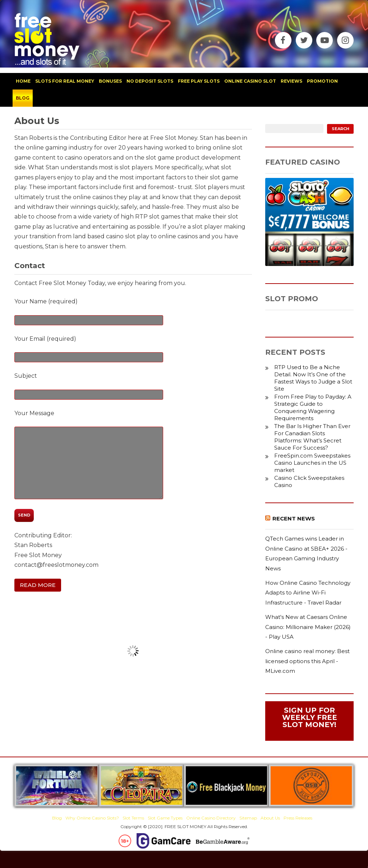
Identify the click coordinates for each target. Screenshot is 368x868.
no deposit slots (150, 81)
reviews (291, 81)
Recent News (294, 518)
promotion (322, 81)
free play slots (199, 81)
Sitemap (248, 818)
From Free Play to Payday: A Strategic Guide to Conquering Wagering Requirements (313, 407)
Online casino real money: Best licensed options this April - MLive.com (307, 661)
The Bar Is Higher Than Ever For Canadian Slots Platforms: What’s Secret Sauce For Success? (312, 437)
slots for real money (65, 81)
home (23, 81)
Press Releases (298, 818)
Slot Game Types (165, 818)
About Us (270, 818)
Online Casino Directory (211, 818)
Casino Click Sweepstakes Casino (309, 481)
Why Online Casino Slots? (92, 818)
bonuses (110, 81)
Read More (38, 585)
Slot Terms (133, 818)
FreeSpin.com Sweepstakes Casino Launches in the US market (312, 463)
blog (23, 98)
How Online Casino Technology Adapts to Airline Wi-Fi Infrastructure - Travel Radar (308, 593)
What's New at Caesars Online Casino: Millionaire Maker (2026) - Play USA (308, 627)
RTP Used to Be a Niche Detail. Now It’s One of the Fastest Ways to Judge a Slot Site (313, 378)
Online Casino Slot (250, 81)
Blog (57, 818)
